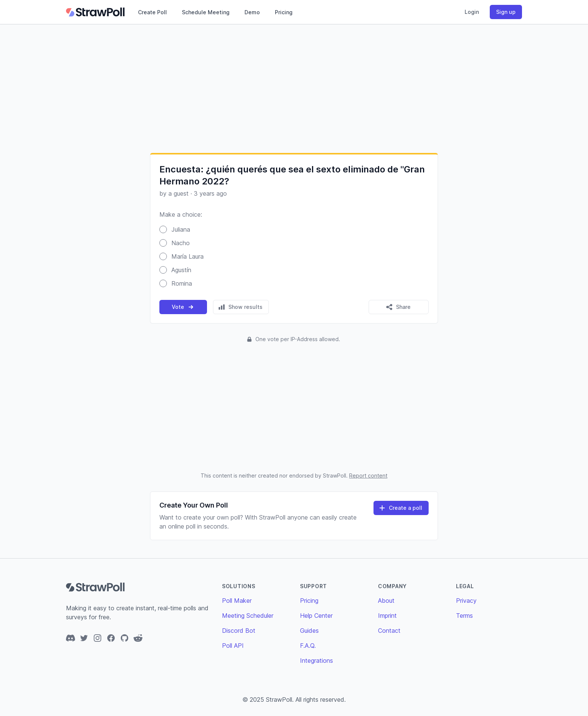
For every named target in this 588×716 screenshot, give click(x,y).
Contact (389, 631)
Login (472, 12)
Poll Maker (237, 601)
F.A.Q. (308, 646)
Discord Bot (239, 631)
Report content (368, 476)
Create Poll (152, 12)
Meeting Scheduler (248, 616)
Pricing (284, 12)
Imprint (387, 616)
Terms (464, 616)
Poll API (233, 646)
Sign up (506, 12)
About (386, 601)
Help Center (316, 616)
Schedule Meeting (206, 12)
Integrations (316, 661)
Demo (252, 12)
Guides (309, 631)
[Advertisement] (294, 88)
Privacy (466, 601)
